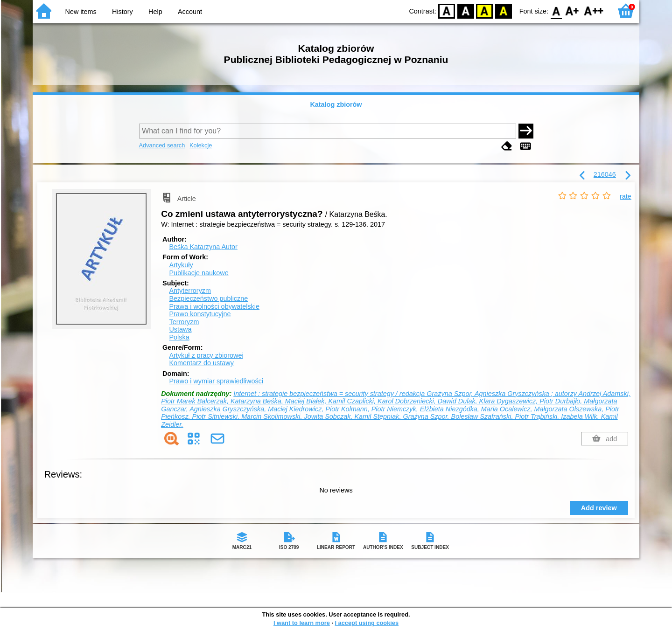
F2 (594, 10)
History (122, 12)
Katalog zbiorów (336, 104)
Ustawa (180, 329)
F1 (572, 10)
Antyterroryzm (190, 291)
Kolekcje (201, 145)
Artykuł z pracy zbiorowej (206, 355)
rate (626, 196)
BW (466, 10)
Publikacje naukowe (199, 273)
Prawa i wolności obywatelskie (214, 306)
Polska (179, 337)
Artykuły (181, 265)
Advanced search (162, 145)
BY (503, 10)
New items (81, 12)
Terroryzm (184, 322)
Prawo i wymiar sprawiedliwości (216, 381)
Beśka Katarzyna (203, 247)
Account (190, 12)
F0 (556, 10)
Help (155, 12)
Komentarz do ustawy (201, 363)
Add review (599, 508)
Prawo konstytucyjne (200, 314)
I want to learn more (302, 623)
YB (485, 10)
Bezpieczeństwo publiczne (208, 298)
